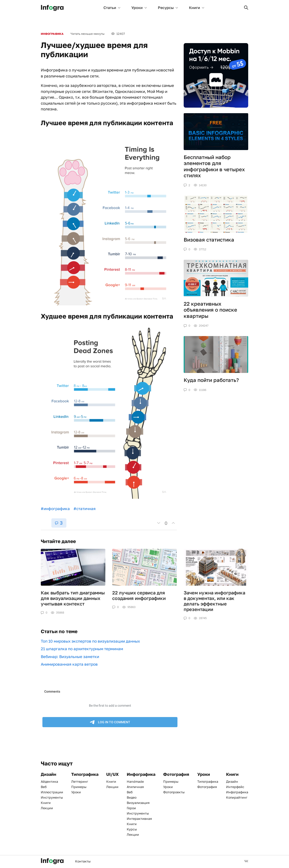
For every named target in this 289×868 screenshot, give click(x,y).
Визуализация (138, 803)
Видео (132, 797)
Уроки (139, 8)
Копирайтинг (237, 797)
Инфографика (52, 34)
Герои (131, 808)
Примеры (79, 787)
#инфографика (55, 509)
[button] (246, 8)
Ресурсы (168, 8)
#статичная (85, 509)
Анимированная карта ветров (69, 664)
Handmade (135, 781)
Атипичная (135, 787)
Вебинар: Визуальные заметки (70, 657)
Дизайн (232, 781)
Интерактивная (139, 819)
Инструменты (52, 797)
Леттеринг (80, 781)
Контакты (83, 861)
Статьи (112, 8)
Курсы (132, 829)
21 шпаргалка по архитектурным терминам (82, 649)
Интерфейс (235, 787)
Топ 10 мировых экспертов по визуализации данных (90, 641)
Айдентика (49, 781)
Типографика (208, 781)
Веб (44, 787)
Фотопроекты (174, 792)
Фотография (207, 787)
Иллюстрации (52, 792)
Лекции (47, 808)
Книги (197, 8)
